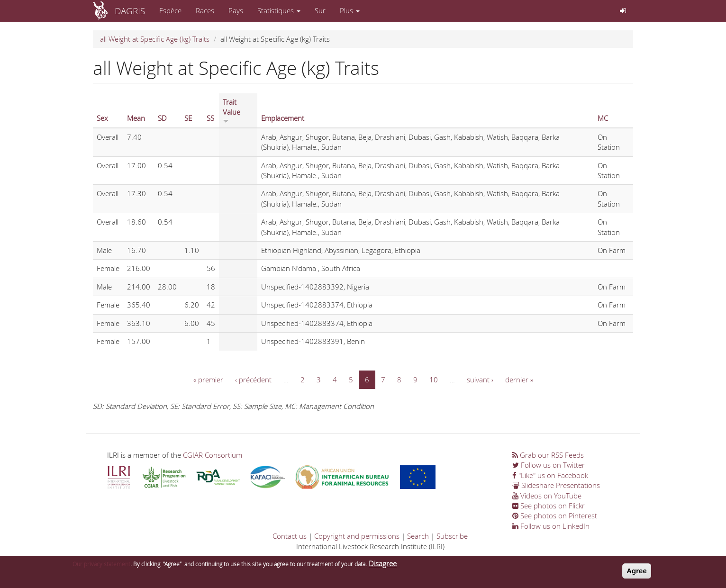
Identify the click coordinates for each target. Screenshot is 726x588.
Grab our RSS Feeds (548, 455)
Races (205, 10)
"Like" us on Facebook (550, 475)
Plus (350, 10)
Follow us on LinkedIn (551, 526)
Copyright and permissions (357, 536)
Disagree (383, 566)
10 (434, 380)
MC (603, 118)
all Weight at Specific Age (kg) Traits (155, 39)
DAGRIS (130, 11)
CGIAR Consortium (213, 455)
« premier (208, 380)
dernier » (519, 380)
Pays (236, 10)
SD (162, 118)
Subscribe (452, 536)
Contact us (290, 536)
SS (210, 118)
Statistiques (279, 10)
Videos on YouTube (547, 496)
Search (418, 536)
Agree (637, 573)
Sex (102, 118)
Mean (136, 118)
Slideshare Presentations (556, 485)
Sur (320, 10)
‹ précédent (253, 380)
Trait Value (231, 110)
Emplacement (283, 118)
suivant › (480, 380)
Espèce (170, 10)
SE (188, 118)
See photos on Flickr (549, 506)
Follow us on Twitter (549, 465)
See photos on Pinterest (555, 516)
